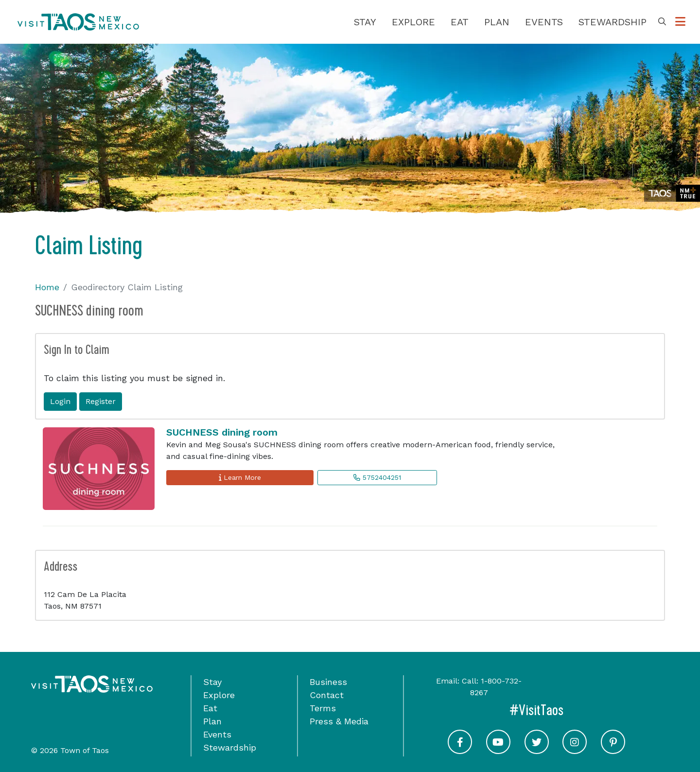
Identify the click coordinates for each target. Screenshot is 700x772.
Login (60, 401)
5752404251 (377, 477)
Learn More (240, 477)
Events (544, 22)
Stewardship (612, 22)
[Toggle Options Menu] (680, 22)
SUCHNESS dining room (222, 432)
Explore (413, 22)
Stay (365, 22)
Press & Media (339, 721)
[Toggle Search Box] (662, 22)
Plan (497, 22)
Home (47, 287)
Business (328, 682)
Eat (460, 22)
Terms (323, 708)
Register (101, 401)
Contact (327, 695)
